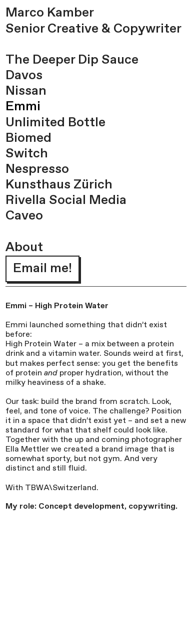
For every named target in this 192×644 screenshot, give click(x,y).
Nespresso (37, 169)
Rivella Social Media (66, 200)
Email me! (42, 269)
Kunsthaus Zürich (59, 185)
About (24, 248)
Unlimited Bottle (55, 123)
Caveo (24, 216)
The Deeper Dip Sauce (72, 60)
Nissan (26, 91)
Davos (24, 76)
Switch (27, 154)
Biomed (28, 138)
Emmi (23, 107)
